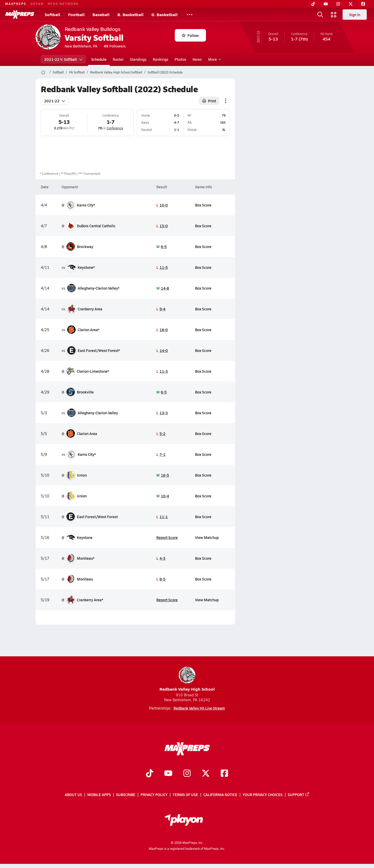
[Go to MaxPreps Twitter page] (206, 774)
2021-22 (55, 101)
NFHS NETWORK (63, 4)
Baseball (101, 14)
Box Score (203, 205)
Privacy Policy (154, 795)
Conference (115, 128)
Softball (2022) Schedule (165, 72)
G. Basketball (165, 14)
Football (76, 14)
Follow (190, 35)
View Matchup (207, 537)
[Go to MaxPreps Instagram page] (187, 774)
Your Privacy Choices (263, 795)
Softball (52, 14)
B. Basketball (131, 14)
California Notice (220, 795)
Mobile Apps (99, 795)
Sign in (355, 15)
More (214, 59)
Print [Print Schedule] (209, 101)
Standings (138, 59)
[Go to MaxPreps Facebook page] (224, 774)
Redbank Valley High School (187, 679)
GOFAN (37, 4)
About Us (73, 795)
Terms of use (185, 795)
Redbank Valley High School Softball (116, 72)
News (197, 59)
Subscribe (126, 795)
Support (299, 795)
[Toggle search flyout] (320, 15)
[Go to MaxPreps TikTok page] (150, 774)
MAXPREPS (16, 4)
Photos (180, 59)
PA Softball (77, 72)
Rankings (161, 59)
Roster (118, 59)
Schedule (99, 59)
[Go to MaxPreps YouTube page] (168, 774)
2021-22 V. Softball (63, 59)
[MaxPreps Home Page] (43, 72)
